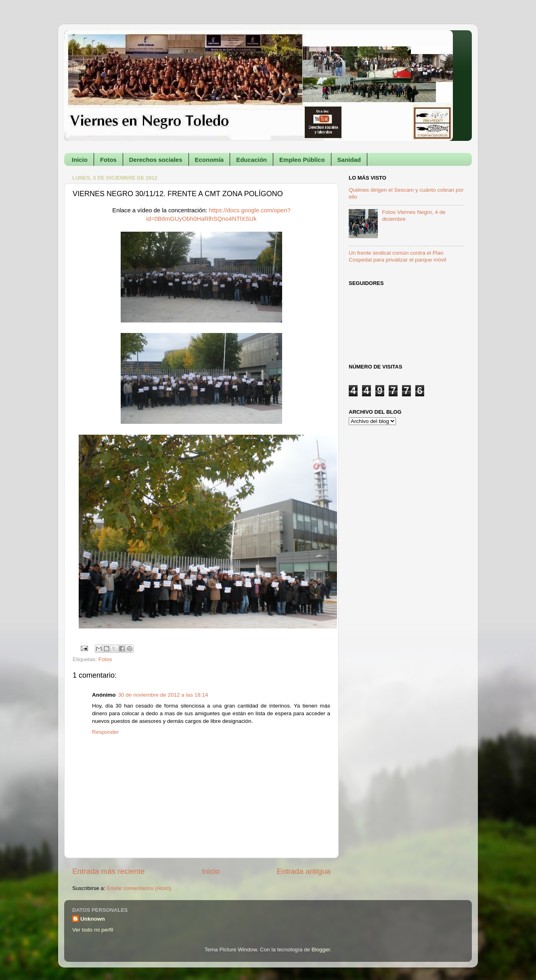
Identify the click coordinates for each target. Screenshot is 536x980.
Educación (251, 160)
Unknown (93, 919)
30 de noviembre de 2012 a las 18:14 (163, 695)
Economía (209, 160)
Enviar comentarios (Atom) (139, 888)
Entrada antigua (304, 871)
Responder (105, 732)
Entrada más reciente (109, 871)
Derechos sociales (156, 160)
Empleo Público (302, 160)
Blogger (321, 950)
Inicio (80, 160)
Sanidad (349, 160)
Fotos (108, 160)
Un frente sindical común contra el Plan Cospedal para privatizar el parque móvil (398, 256)
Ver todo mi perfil (93, 930)
